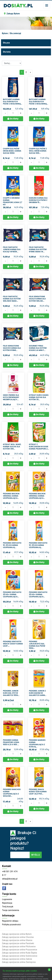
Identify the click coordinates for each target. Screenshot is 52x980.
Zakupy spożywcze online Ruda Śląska (19, 953)
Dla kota (7, 52)
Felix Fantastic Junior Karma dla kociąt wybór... (12, 249)
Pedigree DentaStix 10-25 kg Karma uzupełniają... (12, 545)
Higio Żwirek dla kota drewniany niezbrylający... (11, 397)
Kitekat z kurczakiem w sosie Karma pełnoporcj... (39, 447)
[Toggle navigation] (47, 5)
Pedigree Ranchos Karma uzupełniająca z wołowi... (12, 793)
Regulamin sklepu (10, 921)
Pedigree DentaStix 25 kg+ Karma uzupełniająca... (12, 594)
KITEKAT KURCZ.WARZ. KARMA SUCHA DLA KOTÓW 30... (39, 397)
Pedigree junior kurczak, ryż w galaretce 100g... (11, 693)
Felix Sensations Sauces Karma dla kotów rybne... (12, 348)
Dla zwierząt (15, 33)
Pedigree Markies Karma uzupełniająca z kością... (37, 743)
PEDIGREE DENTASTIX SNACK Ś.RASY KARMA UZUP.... (13, 644)
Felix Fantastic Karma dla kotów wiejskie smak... (12, 299)
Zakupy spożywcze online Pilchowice (19, 947)
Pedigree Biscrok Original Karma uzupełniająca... (11, 496)
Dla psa (6, 43)
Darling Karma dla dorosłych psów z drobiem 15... (38, 200)
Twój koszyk (8, 907)
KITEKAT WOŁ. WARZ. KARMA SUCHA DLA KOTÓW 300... (12, 447)
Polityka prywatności (11, 925)
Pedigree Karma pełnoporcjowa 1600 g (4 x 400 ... (11, 742)
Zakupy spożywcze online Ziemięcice (19, 962)
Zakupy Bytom (12, 14)
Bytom (5, 33)
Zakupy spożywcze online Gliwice (17, 940)
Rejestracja (7, 903)
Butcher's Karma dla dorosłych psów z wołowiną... (13, 102)
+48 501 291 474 (10, 871)
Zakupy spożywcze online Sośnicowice (20, 956)
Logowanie (7, 899)
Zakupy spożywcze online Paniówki (18, 943)
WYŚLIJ (36, 855)
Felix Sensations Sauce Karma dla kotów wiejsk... (37, 299)
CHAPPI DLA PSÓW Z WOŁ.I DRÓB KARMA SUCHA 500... (38, 151)
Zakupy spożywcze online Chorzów (18, 937)
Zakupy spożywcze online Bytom (17, 934)
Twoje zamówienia (11, 910)
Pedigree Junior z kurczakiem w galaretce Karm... (38, 693)
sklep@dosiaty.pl (10, 879)
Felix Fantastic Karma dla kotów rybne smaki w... (38, 249)
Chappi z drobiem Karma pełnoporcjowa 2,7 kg (13, 201)
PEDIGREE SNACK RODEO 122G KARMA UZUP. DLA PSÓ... (38, 792)
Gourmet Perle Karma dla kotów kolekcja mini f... (38, 348)
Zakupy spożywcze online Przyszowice (20, 950)
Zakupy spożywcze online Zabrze (17, 959)
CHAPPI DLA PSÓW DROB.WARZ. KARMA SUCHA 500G (12, 151)
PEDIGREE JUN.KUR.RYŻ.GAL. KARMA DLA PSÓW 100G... (37, 645)
